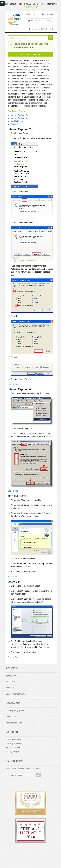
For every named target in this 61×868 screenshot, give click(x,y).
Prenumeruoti (39, 775)
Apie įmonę (11, 675)
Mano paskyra (35, 29)
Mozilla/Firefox (17, 121)
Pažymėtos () (49, 29)
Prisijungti (32, 14)
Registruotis (49, 14)
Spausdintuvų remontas (16, 694)
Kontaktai (10, 688)
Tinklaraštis (11, 682)
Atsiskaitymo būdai (14, 723)
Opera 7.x (15, 124)
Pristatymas (11, 717)
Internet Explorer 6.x (20, 118)
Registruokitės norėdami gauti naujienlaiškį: (23, 768)
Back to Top (13, 384)
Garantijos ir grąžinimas (16, 710)
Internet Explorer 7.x (20, 115)
